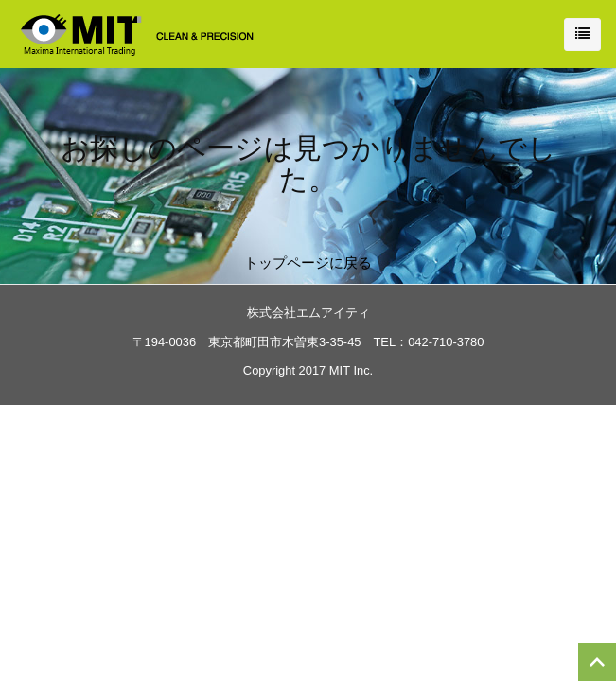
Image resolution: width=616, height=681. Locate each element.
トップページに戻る (308, 262)
